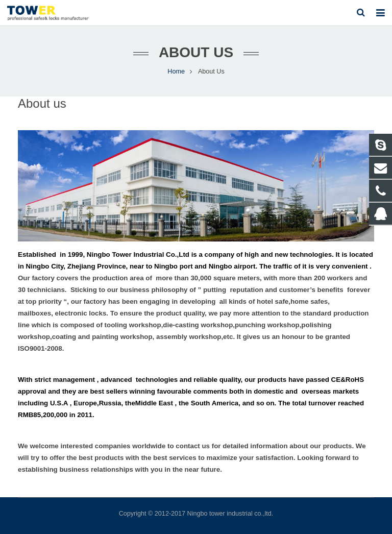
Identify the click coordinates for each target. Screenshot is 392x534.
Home (176, 71)
